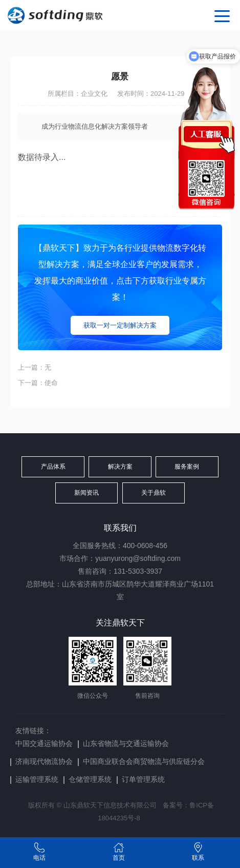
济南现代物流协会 (44, 761)
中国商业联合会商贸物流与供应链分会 (144, 761)
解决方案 (120, 467)
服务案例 (187, 467)
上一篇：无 (35, 367)
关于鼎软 (154, 493)
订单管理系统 (143, 779)
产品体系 (53, 467)
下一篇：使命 (38, 383)
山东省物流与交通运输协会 (126, 743)
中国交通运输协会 (44, 743)
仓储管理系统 (90, 779)
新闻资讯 (86, 493)
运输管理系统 (37, 779)
